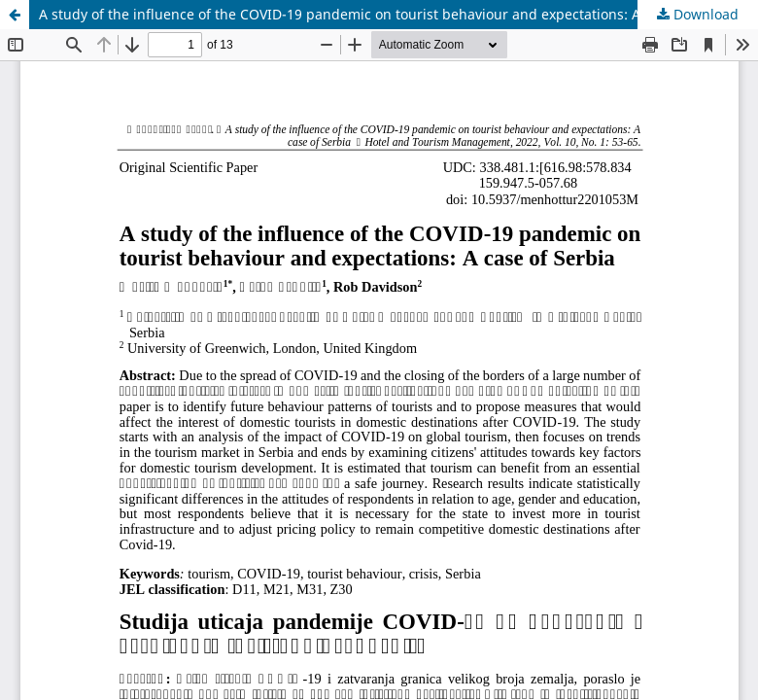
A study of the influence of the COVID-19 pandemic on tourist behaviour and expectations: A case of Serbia (387, 14)
